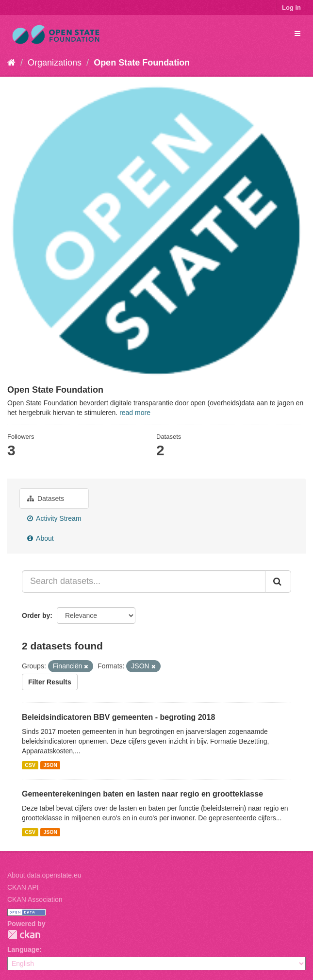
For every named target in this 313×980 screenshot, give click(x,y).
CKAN (24, 935)
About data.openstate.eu (44, 875)
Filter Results (50, 682)
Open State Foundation (142, 63)
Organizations (55, 63)
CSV (30, 765)
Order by (36, 615)
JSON (50, 765)
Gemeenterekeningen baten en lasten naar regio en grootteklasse (142, 794)
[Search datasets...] (144, 581)
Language (23, 949)
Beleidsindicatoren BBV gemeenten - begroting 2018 (118, 717)
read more (135, 413)
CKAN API (23, 887)
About (41, 538)
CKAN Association (35, 899)
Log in (291, 8)
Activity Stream (54, 518)
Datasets (46, 498)
